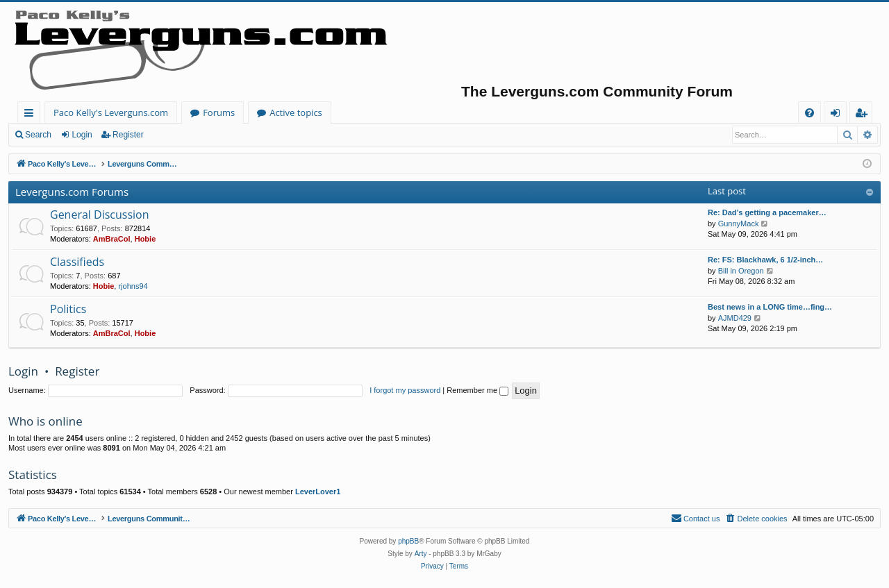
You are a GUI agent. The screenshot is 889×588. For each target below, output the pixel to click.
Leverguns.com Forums (72, 192)
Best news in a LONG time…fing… (770, 307)
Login (82, 135)
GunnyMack (739, 224)
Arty (421, 554)
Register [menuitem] (864, 115)
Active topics (296, 112)
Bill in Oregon (741, 271)
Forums (219, 112)
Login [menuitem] (838, 115)
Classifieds (77, 262)
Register (128, 135)
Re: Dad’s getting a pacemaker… (767, 212)
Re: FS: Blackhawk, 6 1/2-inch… (765, 260)
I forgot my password (405, 390)
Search (38, 135)
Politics (68, 309)
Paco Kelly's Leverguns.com (111, 112)
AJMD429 (735, 318)
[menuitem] (809, 113)
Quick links (32, 115)
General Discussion (100, 215)
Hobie (146, 239)
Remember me (477, 390)
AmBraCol (112, 239)
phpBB (408, 541)
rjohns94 (133, 286)
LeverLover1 (318, 492)
